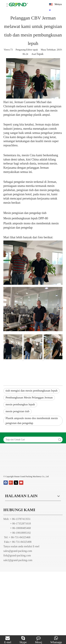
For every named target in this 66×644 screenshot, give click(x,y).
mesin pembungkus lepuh (20, 404)
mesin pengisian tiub (17, 411)
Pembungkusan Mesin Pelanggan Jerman (29, 398)
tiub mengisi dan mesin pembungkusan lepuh (31, 391)
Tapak (40, 54)
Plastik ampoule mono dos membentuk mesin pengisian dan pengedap (32, 421)
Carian (60, 440)
